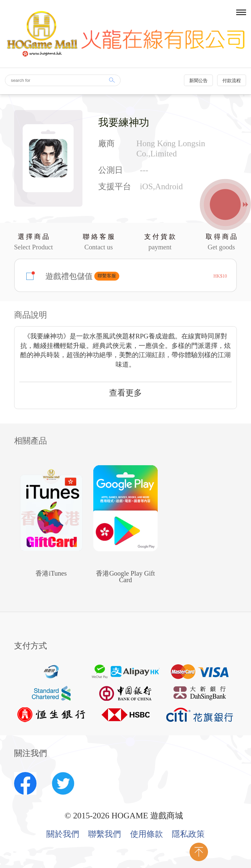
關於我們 (63, 834)
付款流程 (232, 81)
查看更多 (126, 393)
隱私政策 (188, 834)
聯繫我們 (104, 834)
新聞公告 (198, 81)
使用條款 (147, 834)
